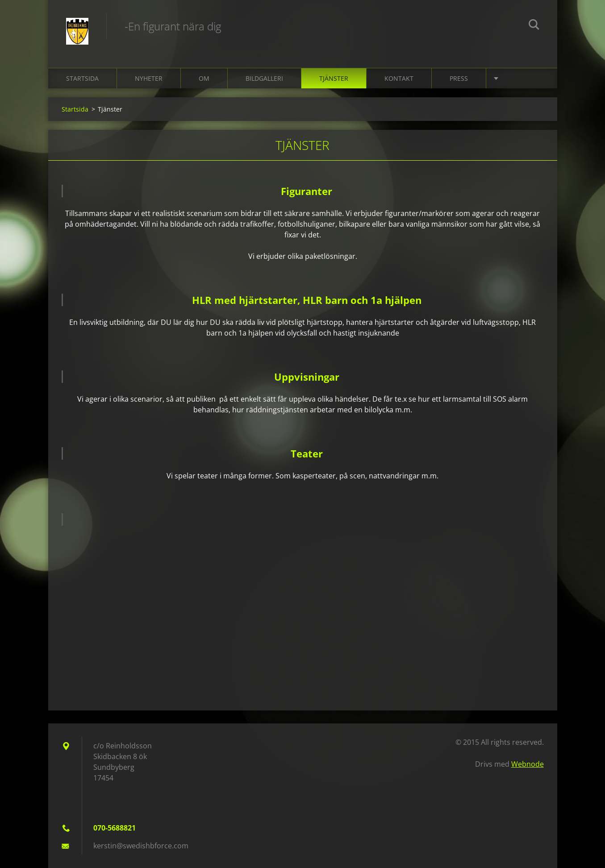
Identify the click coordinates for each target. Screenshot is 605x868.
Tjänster (334, 78)
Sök (534, 26)
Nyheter (149, 78)
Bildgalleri (264, 78)
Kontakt (399, 78)
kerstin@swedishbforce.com (141, 846)
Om (204, 78)
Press (459, 78)
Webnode (528, 764)
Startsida (82, 78)
